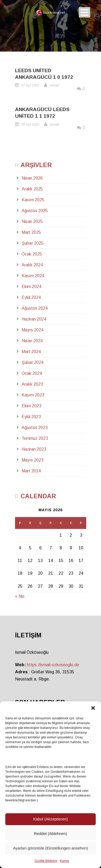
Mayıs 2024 (33, 330)
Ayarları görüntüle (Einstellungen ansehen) (50, 848)
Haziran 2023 (34, 449)
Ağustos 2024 (35, 308)
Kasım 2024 (33, 276)
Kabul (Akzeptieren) (51, 819)
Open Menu (85, 12)
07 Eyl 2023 (30, 85)
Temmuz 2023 (35, 438)
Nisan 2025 (32, 221)
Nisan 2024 (32, 341)
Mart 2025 (31, 232)
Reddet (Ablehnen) (51, 833)
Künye (64, 861)
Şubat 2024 (33, 362)
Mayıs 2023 (33, 460)
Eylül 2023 (31, 417)
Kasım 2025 (33, 200)
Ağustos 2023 (35, 428)
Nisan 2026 (32, 178)
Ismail (54, 85)
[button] (93, 708)
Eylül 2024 (31, 297)
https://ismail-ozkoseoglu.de (53, 665)
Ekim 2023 (32, 406)
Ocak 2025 (32, 254)
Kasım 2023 (33, 395)
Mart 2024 (31, 352)
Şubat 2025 (33, 243)
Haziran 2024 (34, 319)
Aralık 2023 (32, 384)
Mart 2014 (31, 471)
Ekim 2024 (32, 287)
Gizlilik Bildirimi (46, 861)
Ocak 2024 (32, 373)
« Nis (20, 596)
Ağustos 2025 (35, 211)
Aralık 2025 (32, 189)
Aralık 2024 (32, 265)
